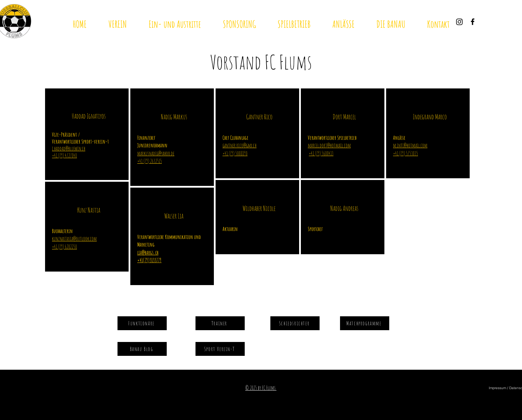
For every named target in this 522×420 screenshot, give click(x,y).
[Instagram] (459, 22)
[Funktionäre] (142, 323)
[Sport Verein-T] (220, 349)
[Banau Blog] (142, 349)
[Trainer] (220, 323)
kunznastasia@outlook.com (74, 239)
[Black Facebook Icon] (473, 22)
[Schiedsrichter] (295, 323)
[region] (87, 134)
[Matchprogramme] (365, 323)
